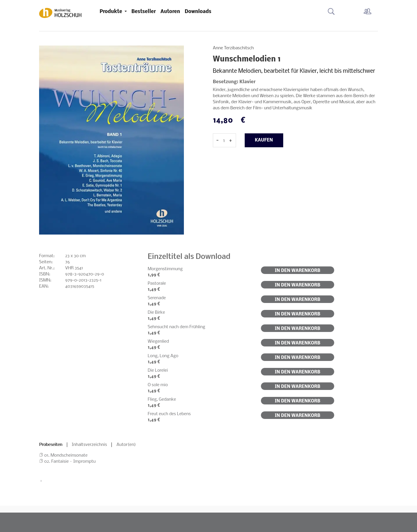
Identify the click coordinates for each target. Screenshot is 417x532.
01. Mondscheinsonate (66, 455)
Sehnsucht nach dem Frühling (177, 327)
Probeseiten (51, 445)
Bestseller (144, 12)
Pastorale (157, 284)
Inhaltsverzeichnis (89, 445)
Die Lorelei (158, 371)
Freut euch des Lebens (169, 414)
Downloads (198, 12)
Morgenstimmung (165, 269)
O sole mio (158, 385)
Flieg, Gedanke (162, 400)
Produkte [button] (111, 12)
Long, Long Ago (163, 356)
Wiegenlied (158, 342)
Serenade (157, 298)
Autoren (170, 12)
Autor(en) (126, 445)
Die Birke (156, 313)
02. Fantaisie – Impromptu (70, 462)
